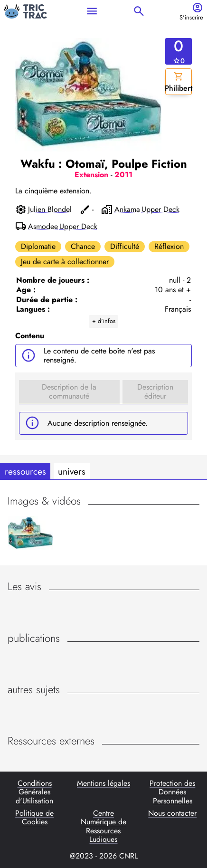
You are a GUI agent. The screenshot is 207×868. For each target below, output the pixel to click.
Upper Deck (160, 210)
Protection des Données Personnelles (172, 792)
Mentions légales (103, 784)
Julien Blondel (50, 210)
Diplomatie (38, 246)
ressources (25, 471)
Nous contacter (172, 814)
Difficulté (125, 246)
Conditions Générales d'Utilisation (34, 792)
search (139, 11)
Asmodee (43, 227)
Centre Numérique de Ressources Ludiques (103, 827)
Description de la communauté (69, 391)
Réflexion (169, 246)
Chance (83, 246)
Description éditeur (155, 391)
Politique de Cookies (34, 818)
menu (92, 11)
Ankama (127, 210)
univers (72, 471)
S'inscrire (191, 18)
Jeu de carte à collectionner (65, 262)
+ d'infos (104, 321)
